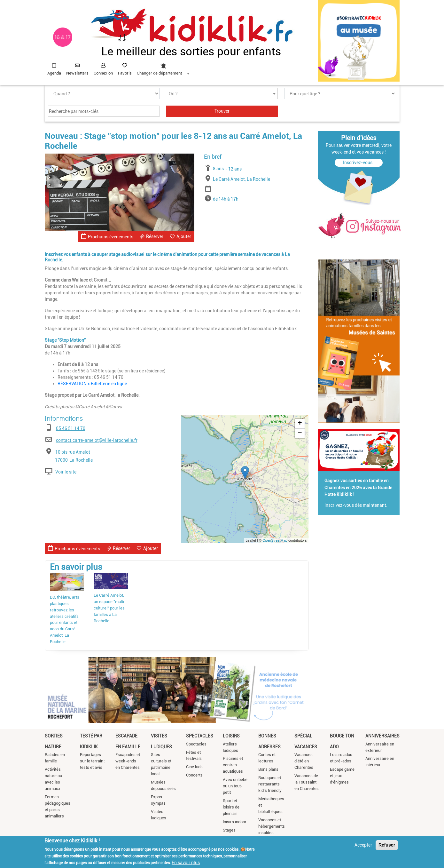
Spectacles (200, 736)
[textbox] (222, 94)
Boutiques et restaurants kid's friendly (270, 784)
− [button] (300, 434)
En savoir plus (186, 863)
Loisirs (231, 736)
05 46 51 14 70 (71, 428)
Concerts (194, 775)
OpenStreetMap (275, 540)
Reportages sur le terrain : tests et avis (93, 761)
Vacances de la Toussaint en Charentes (307, 782)
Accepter (363, 845)
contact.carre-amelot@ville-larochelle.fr (97, 440)
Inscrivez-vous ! (359, 163)
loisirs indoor (235, 822)
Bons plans (268, 769)
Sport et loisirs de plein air (231, 807)
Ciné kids (194, 767)
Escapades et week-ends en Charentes (128, 761)
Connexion (103, 73)
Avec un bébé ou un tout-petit (235, 786)
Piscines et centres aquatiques (233, 765)
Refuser (387, 845)
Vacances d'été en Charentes (304, 761)
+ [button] (300, 424)
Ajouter (184, 236)
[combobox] (163, 68)
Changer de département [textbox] (159, 73)
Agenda (54, 73)
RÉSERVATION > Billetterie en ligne (92, 384)
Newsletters (77, 73)
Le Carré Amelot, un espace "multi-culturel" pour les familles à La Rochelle (110, 608)
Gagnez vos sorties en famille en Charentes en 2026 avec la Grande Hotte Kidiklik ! (358, 488)
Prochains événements (107, 236)
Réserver (155, 236)
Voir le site (66, 472)
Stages (229, 830)
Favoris (125, 73)
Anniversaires (382, 736)
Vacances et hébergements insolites (272, 826)
